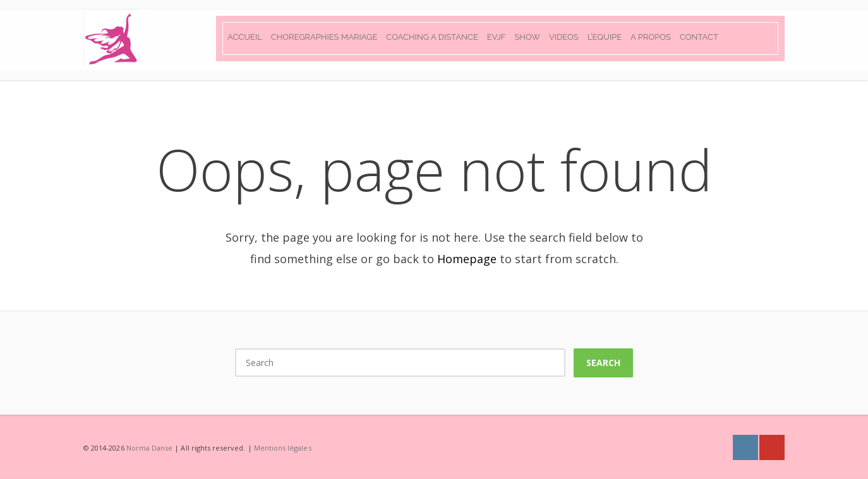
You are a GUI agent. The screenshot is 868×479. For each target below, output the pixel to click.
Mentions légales (283, 448)
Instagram (745, 447)
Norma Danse (150, 448)
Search (603, 363)
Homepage (467, 259)
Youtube (772, 447)
